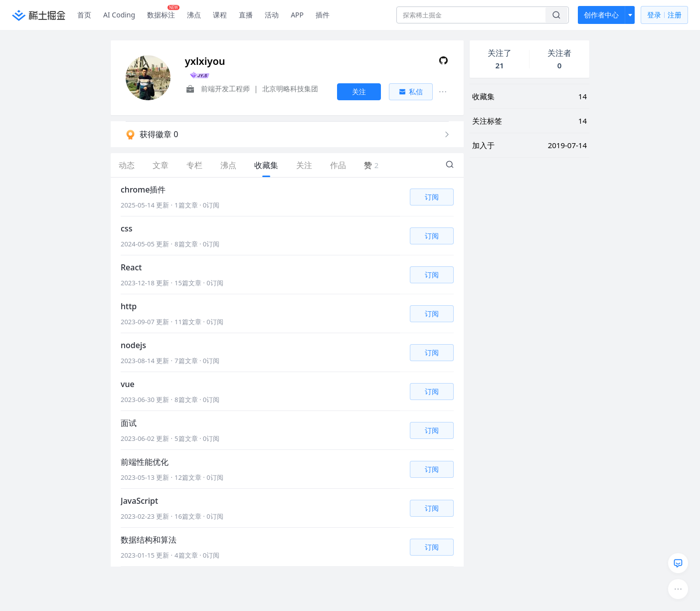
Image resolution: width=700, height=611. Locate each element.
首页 (84, 15)
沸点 (194, 15)
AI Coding (119, 15)
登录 (664, 15)
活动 (272, 15)
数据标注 (163, 12)
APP (297, 15)
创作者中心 (601, 15)
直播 (246, 15)
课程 (220, 15)
